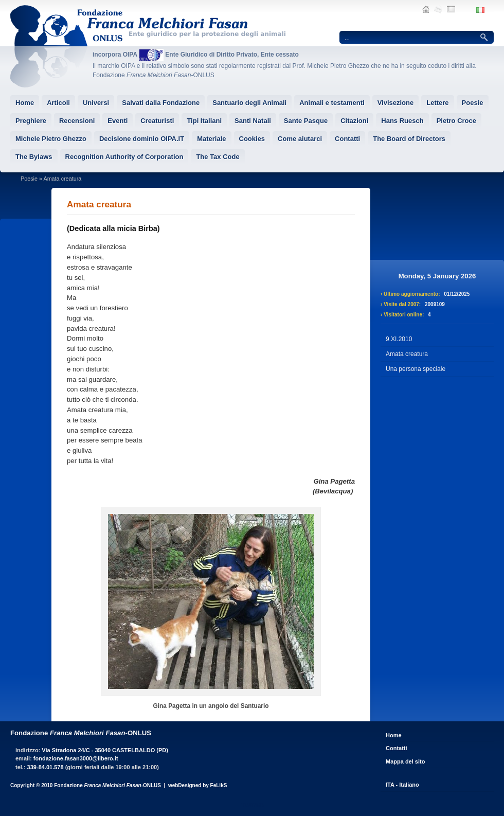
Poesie (29, 179)
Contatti (397, 748)
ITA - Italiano (402, 785)
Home (394, 735)
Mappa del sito (405, 761)
